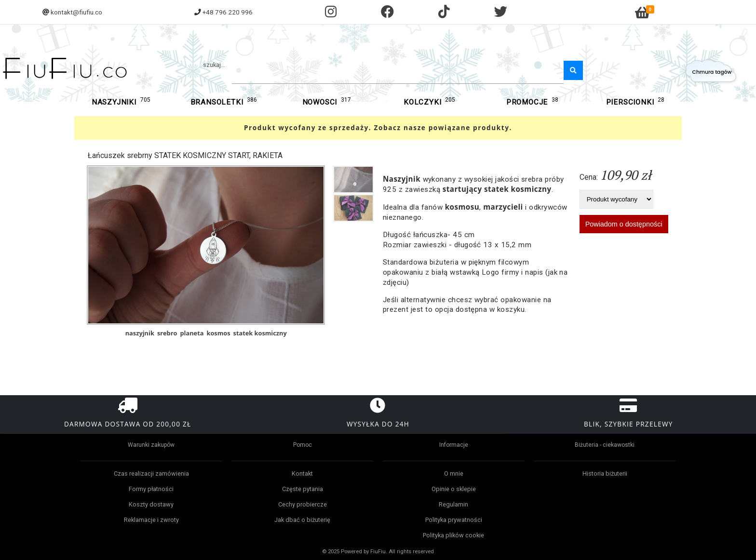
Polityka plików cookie (453, 535)
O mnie (454, 473)
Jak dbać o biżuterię (302, 520)
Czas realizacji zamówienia (151, 473)
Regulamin (453, 504)
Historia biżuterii (605, 473)
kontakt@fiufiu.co (76, 12)
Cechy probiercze (303, 504)
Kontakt (302, 473)
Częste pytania (303, 489)
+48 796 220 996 (228, 12)
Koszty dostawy (151, 504)
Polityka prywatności (454, 520)
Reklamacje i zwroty (151, 520)
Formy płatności (151, 489)
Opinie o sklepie (454, 489)
